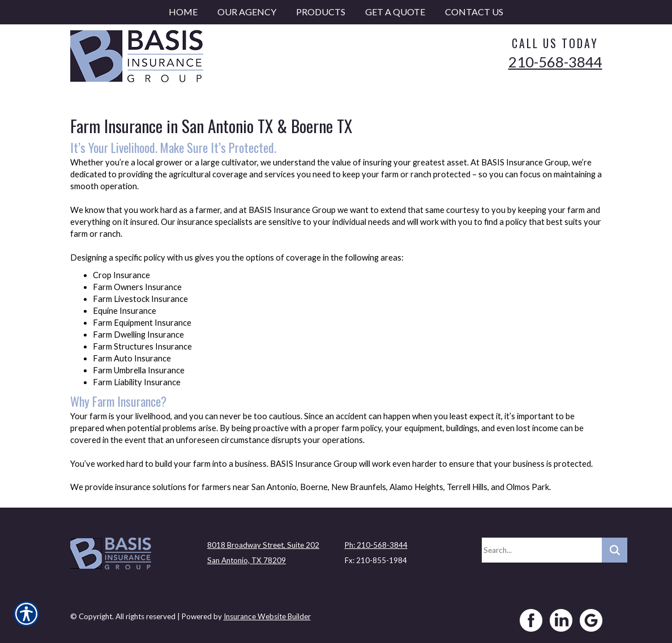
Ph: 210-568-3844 (376, 545)
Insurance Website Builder (267, 616)
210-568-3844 (555, 62)
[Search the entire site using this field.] (542, 550)
